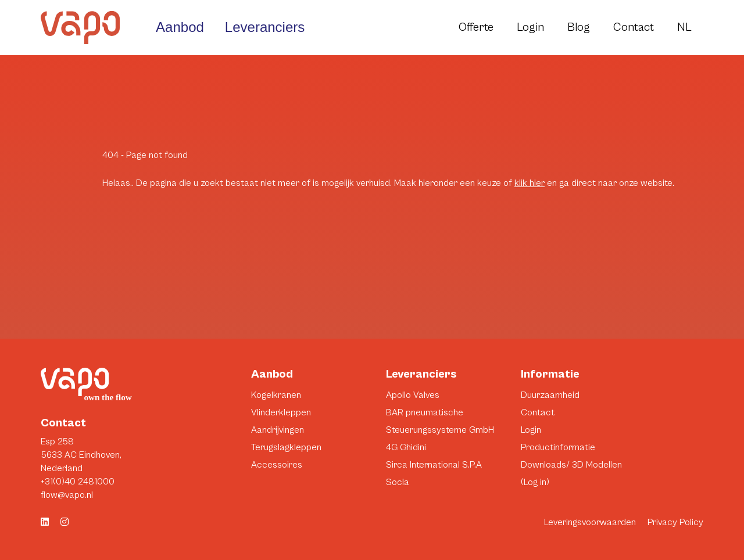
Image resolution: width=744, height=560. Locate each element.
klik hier (530, 183)
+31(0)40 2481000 (78, 482)
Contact (634, 28)
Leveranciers (265, 27)
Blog (579, 28)
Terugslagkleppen (286, 447)
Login (530, 28)
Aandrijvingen (278, 430)
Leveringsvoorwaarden (590, 522)
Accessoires (277, 465)
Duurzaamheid (550, 395)
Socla (398, 482)
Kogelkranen (276, 395)
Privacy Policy (675, 522)
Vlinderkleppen (281, 412)
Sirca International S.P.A (434, 465)
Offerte (476, 28)
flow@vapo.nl (67, 495)
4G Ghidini (406, 447)
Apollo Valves (413, 395)
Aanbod (180, 27)
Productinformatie (558, 447)
